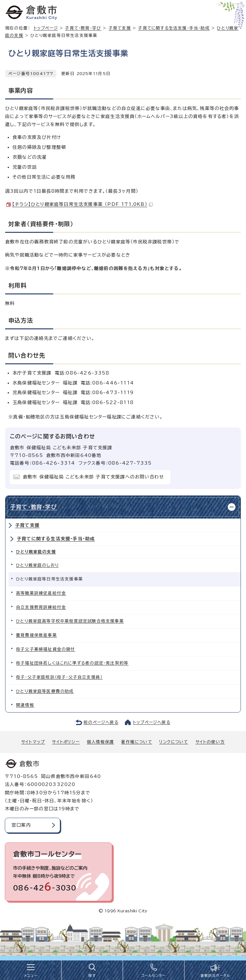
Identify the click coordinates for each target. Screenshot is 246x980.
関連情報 (25, 705)
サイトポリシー (66, 742)
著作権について (136, 742)
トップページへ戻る (152, 722)
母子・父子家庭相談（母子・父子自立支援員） (59, 677)
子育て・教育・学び (83, 28)
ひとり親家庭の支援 (36, 552)
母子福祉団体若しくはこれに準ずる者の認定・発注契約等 (72, 663)
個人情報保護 (100, 742)
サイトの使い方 (210, 742)
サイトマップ (33, 742)
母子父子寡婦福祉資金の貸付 (46, 649)
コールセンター (153, 976)
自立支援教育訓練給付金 (41, 607)
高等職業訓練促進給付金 (41, 593)
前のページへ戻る (101, 722)
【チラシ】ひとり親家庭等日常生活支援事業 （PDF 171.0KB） (82, 204)
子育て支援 (120, 28)
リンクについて (174, 742)
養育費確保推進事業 (37, 635)
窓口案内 (21, 825)
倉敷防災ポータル (215, 976)
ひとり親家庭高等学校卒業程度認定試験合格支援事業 (70, 621)
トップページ (46, 28)
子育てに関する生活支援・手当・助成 (174, 28)
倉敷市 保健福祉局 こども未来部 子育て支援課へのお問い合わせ (93, 477)
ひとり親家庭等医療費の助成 (45, 691)
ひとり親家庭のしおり (37, 565)
